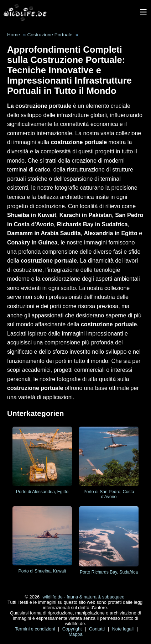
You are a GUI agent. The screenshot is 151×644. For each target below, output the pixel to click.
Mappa (75, 634)
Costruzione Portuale (50, 35)
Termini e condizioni (36, 629)
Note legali (124, 629)
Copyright (73, 629)
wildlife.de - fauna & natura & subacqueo (84, 597)
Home (14, 35)
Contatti (98, 629)
